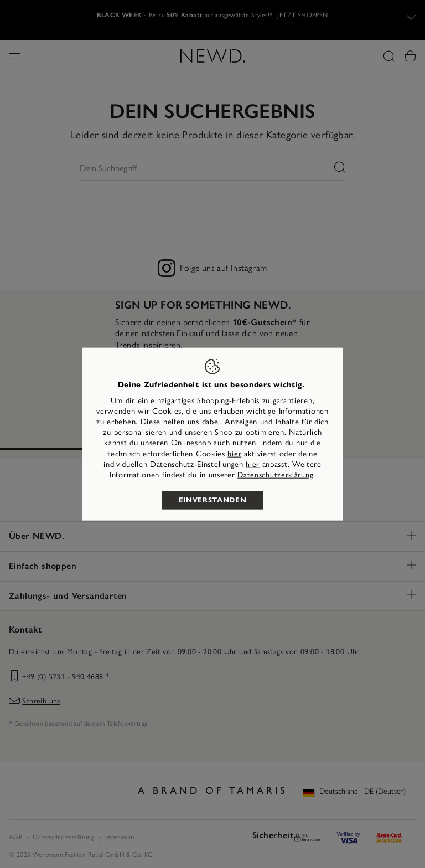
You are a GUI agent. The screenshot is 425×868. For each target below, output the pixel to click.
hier (234, 453)
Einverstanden (212, 500)
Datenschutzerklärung (275, 475)
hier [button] (253, 464)
